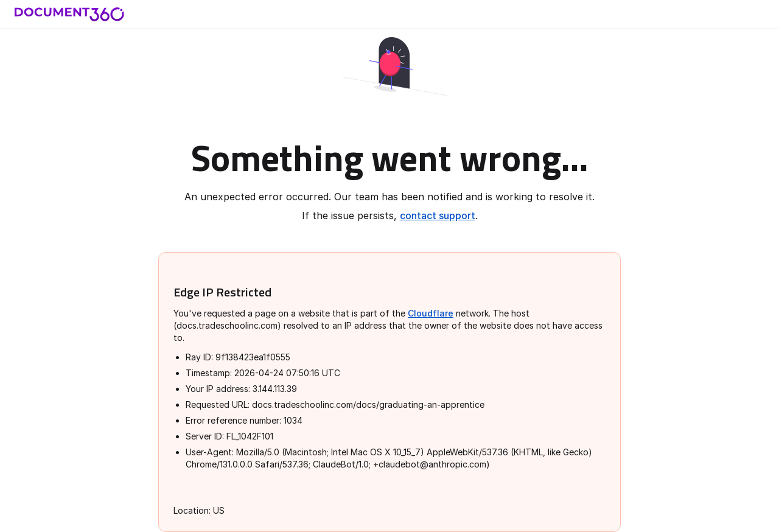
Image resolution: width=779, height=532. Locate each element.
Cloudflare (431, 313)
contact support (438, 215)
